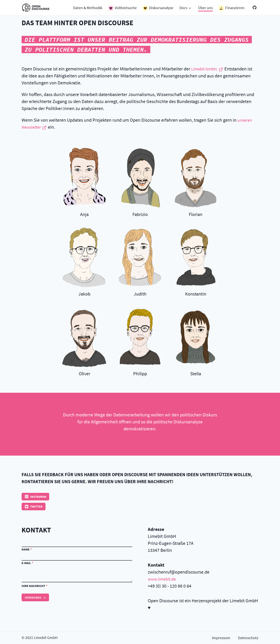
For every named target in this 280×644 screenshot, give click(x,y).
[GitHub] (255, 8)
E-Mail (27, 563)
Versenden (35, 598)
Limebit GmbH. (209, 69)
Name (27, 550)
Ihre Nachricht (35, 586)
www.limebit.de (163, 579)
